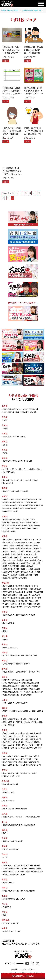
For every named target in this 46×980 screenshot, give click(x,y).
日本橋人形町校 (15, 563)
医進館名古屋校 (26, 695)
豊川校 (34, 692)
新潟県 (4, 612)
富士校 (31, 672)
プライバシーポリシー (27, 969)
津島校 (5, 695)
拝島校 (27, 560)
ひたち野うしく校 (9, 472)
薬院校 (34, 872)
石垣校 (18, 932)
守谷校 (39, 469)
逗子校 (15, 601)
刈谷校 (18, 683)
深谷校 (26, 505)
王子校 (37, 569)
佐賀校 (5, 883)
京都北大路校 (33, 719)
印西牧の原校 (20, 528)
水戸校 (13, 469)
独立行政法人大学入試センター (15, 944)
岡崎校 (13, 680)
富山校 (5, 623)
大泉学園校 (27, 557)
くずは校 (30, 745)
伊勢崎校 (25, 491)
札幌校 (5, 409)
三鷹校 (23, 566)
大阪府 (4, 730)
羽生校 (28, 508)
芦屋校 (5, 759)
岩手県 (4, 425)
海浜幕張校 (23, 525)
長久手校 (12, 689)
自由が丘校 (37, 548)
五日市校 (25, 817)
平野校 (12, 733)
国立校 (21, 575)
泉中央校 (16, 437)
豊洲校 (12, 572)
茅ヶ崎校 (6, 607)
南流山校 (6, 525)
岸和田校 (35, 736)
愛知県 (4, 677)
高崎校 (5, 491)
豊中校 (5, 736)
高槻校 (39, 733)
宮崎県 (4, 912)
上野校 (34, 554)
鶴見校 (21, 598)
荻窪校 (12, 545)
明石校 (31, 756)
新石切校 (14, 748)
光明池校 (22, 748)
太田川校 (21, 680)
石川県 (4, 628)
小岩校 (13, 554)
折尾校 (41, 872)
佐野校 (36, 480)
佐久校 (34, 656)
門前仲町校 (18, 540)
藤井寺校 (38, 748)
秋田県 (4, 441)
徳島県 (4, 830)
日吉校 (29, 592)
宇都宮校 (6, 480)
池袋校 (26, 540)
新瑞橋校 (27, 692)
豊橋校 (37, 683)
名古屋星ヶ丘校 (27, 683)
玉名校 (23, 899)
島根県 (4, 797)
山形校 (5, 453)
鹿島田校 (22, 604)
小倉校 (15, 866)
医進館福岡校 (14, 869)
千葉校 (33, 520)
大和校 (31, 589)
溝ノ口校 (12, 595)
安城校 (31, 689)
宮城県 (4, 433)
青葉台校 (38, 589)
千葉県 (4, 516)
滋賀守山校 (16, 711)
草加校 (34, 502)
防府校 (33, 825)
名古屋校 (6, 680)
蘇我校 (13, 531)
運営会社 (14, 969)
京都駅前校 (13, 719)
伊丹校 (37, 756)
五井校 (29, 528)
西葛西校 (22, 543)
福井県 (4, 636)
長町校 (23, 437)
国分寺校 (6, 554)
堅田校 (41, 711)
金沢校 (5, 631)
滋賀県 (4, 708)
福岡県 (4, 862)
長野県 (4, 652)
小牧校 (5, 689)
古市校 (12, 745)
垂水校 (18, 765)
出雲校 (12, 801)
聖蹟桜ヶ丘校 (7, 557)
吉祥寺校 (29, 551)
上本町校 (21, 736)
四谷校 (5, 545)
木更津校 (14, 525)
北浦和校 (6, 505)
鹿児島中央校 (7, 923)
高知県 (4, 854)
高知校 (5, 858)
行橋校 (12, 872)
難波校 (21, 742)
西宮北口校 (23, 756)
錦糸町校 (29, 545)
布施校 (5, 745)
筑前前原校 (15, 875)
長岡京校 (19, 722)
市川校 (5, 520)
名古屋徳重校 (22, 689)
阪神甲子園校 (7, 762)
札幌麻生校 (34, 409)
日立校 (26, 469)
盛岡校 (5, 429)
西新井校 (29, 575)
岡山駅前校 (16, 809)
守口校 (15, 742)
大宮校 (12, 500)
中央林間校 (7, 601)
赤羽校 (29, 548)
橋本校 (5, 592)
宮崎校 (5, 915)
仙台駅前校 (7, 437)
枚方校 (33, 733)
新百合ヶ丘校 (33, 601)
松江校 (5, 801)
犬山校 (41, 692)
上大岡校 (27, 595)
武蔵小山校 (18, 557)
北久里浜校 (23, 601)
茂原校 (31, 525)
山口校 (5, 825)
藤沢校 (28, 586)
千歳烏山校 (19, 560)
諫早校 (23, 891)
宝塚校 (12, 759)
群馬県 (4, 488)
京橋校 (28, 742)
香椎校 (37, 866)
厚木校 (5, 586)
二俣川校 (6, 598)
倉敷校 (24, 809)
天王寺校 (19, 733)
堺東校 (26, 733)
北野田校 (6, 748)
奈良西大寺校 (7, 773)
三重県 (4, 700)
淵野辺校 (37, 604)
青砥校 (16, 569)
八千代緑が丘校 (8, 528)
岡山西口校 (7, 809)
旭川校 (5, 412)
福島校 (5, 461)
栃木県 (4, 477)
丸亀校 (12, 841)
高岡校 (12, 623)
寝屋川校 (12, 736)
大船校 (29, 604)
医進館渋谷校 (7, 569)
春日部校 (6, 502)
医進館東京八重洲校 (10, 578)
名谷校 (39, 765)
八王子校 (37, 543)
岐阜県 (4, 660)
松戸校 (23, 523)
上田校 (21, 656)
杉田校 (20, 607)
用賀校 (5, 563)
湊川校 (26, 762)
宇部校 (20, 825)
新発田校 (32, 615)
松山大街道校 (14, 849)
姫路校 (5, 756)
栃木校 (20, 480)
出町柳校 (27, 722)
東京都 (4, 536)
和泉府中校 (39, 745)
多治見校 (19, 664)
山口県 (4, 822)
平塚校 (13, 589)
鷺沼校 (13, 607)
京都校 (5, 719)
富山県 (4, 620)
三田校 (36, 759)
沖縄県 (4, 928)
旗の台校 (30, 566)
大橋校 (5, 872)
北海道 (4, 406)
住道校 (28, 736)
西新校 (5, 869)
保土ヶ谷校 (27, 607)
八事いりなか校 (8, 683)
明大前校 (37, 551)
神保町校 (27, 554)
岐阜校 (5, 664)
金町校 (5, 548)
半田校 (28, 686)
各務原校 (27, 664)
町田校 (32, 540)
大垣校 (12, 664)
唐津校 (12, 883)
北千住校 (21, 551)
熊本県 (4, 896)
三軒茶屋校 (20, 545)
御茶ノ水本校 (7, 540)
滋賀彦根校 (26, 711)
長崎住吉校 (31, 891)
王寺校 (16, 773)
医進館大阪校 (21, 745)
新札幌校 (12, 409)
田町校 (29, 543)
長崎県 (4, 887)
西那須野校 (28, 480)
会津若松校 (21, 461)
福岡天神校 (7, 866)
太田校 (12, 491)
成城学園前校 (21, 548)
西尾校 (37, 689)
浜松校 (12, 672)
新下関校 (12, 825)
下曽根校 (6, 875)
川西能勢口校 (35, 762)
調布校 (5, 551)
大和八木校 (15, 776)
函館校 (12, 412)
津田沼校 (25, 520)
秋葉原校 (16, 566)
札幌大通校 (33, 412)
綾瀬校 (5, 572)
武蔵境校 (14, 575)
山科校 (5, 722)
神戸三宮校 (13, 756)
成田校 (36, 523)
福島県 (4, 458)
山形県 (4, 450)
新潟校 (5, 615)
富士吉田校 (13, 648)
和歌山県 (5, 781)
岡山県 (4, 805)
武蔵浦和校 (7, 511)
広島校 (5, 817)
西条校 (18, 817)
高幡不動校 (26, 563)
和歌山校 (6, 784)
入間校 (20, 505)
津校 (4, 703)
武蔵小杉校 (21, 592)
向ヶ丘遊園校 (38, 592)
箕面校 (33, 739)
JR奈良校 (6, 776)
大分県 (4, 904)
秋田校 (5, 445)
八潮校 (15, 511)
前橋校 (18, 491)
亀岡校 (41, 722)
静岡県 (4, 669)
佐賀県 (4, 879)
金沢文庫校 (36, 595)
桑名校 (25, 703)
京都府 (4, 716)
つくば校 (6, 469)
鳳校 (27, 739)
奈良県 (4, 770)
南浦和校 (21, 502)
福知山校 (11, 725)
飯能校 (33, 505)
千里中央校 (20, 739)
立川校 (39, 540)
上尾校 (28, 502)
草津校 (34, 711)
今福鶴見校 (36, 742)
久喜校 (13, 505)
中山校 (5, 595)
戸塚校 (19, 595)
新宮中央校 (20, 872)
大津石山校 (7, 711)
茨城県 (4, 466)
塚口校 (12, 765)
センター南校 (36, 598)
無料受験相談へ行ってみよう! (23, 976)
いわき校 (12, 461)
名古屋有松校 (14, 695)
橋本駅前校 (15, 784)
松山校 (5, 849)
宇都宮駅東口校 (8, 483)
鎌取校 (36, 528)
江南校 (20, 692)
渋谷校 (20, 554)
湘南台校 (14, 598)
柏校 (19, 520)
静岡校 (5, 672)
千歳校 (18, 412)
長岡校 (18, 615)
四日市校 (11, 703)
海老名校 (6, 604)
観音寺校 (19, 841)
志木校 (13, 502)
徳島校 (5, 833)
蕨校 (22, 508)
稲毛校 (37, 525)
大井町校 (12, 551)
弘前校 (5, 420)
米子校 (12, 793)
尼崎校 (33, 765)
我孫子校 (6, 531)
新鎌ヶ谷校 (7, 523)
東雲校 (36, 575)
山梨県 (4, 644)
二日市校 (24, 869)
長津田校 (14, 604)
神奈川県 (5, 583)
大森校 (40, 560)
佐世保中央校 (14, 891)
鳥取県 (4, 789)
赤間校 (28, 872)
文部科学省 (34, 944)
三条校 (25, 615)
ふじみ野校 (15, 508)
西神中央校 (18, 762)
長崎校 (5, 891)
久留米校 (30, 866)
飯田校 (28, 656)
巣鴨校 (12, 548)
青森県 (4, 417)
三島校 (38, 672)
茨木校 (12, 739)
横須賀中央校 (22, 589)
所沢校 (25, 500)
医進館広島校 (35, 817)
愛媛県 (4, 846)
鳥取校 (5, 793)
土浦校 (19, 469)
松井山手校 (23, 719)
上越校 (12, 615)
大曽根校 (35, 686)
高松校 (5, 841)
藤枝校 (25, 672)
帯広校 (25, 412)
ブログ (6, 61)
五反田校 (6, 575)
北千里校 (30, 748)
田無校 (35, 557)
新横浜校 (35, 586)
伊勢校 (18, 703)
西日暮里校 (7, 566)
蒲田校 (23, 569)
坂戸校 (34, 508)
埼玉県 (4, 496)
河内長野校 (7, 742)
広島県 (4, 814)
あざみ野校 (20, 586)
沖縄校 (12, 932)
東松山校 (40, 505)
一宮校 (21, 686)
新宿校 (15, 543)
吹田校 (39, 739)
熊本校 (5, 899)
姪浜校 (39, 869)
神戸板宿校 (28, 759)
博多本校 (22, 866)
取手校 (33, 469)
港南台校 (12, 592)
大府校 (5, 692)
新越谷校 (32, 500)
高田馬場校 (7, 543)
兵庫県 (4, 753)
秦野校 (28, 598)
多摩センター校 (8, 560)
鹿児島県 (5, 920)
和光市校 (6, 508)
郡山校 (29, 461)
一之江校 (30, 569)
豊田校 (15, 686)
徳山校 (26, 825)
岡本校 (5, 765)
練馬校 (36, 545)
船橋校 (29, 523)
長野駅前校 (13, 656)
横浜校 (12, 586)
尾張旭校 (12, 692)
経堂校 (37, 572)
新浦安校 (12, 520)
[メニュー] (41, 4)
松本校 (5, 656)
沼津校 (18, 672)
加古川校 (19, 759)
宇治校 (34, 722)
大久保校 (25, 765)
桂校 (4, 725)
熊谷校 (5, 500)
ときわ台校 (20, 572)
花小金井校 (23, 578)
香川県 (4, 838)
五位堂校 (33, 773)
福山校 (12, 817)
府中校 (34, 560)
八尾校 (5, 739)
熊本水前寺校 (14, 899)
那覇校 (5, 932)
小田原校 (6, 589)
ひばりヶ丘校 (36, 563)
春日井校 (29, 680)
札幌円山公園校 (23, 409)
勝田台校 (15, 523)
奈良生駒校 (24, 773)
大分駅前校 (7, 907)
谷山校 (16, 923)
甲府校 (5, 648)
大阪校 (5, 733)
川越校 (39, 500)
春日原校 (32, 869)
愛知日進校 (7, 686)
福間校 (23, 875)
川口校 (18, 500)
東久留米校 (29, 572)
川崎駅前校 (37, 607)
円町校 (12, 722)
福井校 (5, 639)
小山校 (13, 480)
